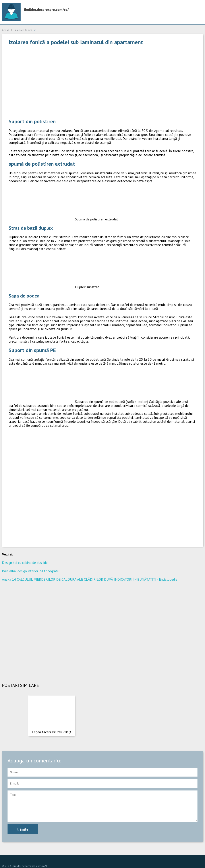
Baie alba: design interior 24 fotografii (30, 571)
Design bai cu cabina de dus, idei (25, 563)
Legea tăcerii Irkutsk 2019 (51, 732)
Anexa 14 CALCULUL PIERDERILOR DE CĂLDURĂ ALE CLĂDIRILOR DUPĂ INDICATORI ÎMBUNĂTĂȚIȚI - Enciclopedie (90, 579)
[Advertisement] (102, 83)
